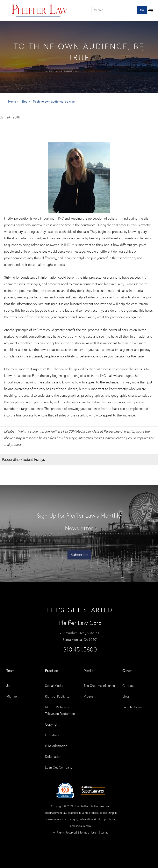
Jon (9, 685)
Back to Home (132, 707)
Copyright (52, 724)
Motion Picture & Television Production (60, 710)
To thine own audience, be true (54, 101)
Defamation (53, 756)
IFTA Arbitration (56, 746)
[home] (40, 11)
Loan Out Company (59, 767)
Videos (89, 696)
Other (127, 671)
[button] (151, 11)
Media (89, 671)
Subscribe (79, 554)
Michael (12, 696)
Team (10, 671)
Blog (126, 696)
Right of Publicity (57, 696)
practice (52, 671)
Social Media (54, 685)
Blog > (26, 101)
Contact (128, 685)
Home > (14, 101)
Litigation (52, 735)
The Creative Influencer (100, 685)
